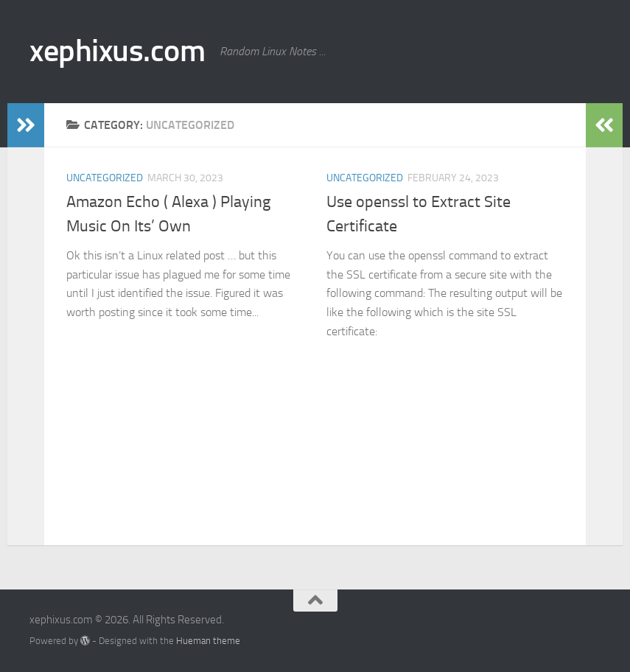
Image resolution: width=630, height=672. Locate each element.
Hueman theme (208, 641)
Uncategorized (105, 178)
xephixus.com (117, 51)
